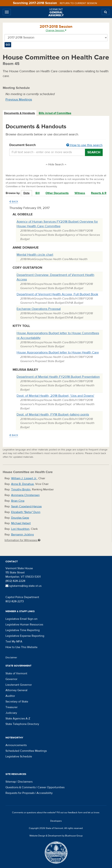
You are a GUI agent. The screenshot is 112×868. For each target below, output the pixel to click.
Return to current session (78, 3)
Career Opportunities (51, 787)
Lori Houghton (20, 529)
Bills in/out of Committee (55, 113)
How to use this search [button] (84, 145)
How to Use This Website (21, 647)
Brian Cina (18, 501)
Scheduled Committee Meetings (26, 751)
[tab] (20, 113)
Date (26, 193)
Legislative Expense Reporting (25, 636)
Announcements (16, 745)
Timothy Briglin (21, 489)
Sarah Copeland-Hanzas (26, 506)
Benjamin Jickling (22, 535)
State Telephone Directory (22, 724)
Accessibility (45, 793)
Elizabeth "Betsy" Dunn (26, 512)
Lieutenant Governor (19, 685)
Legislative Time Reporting (23, 630)
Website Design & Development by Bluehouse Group (56, 836)
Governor (11, 679)
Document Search (56, 145)
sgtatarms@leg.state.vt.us (23, 586)
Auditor (10, 696)
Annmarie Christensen (25, 495)
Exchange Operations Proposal (39, 309)
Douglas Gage (20, 518)
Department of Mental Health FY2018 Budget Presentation (58, 377)
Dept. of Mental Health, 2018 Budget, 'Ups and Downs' (55, 396)
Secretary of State (17, 702)
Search (94, 152)
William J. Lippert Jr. (24, 478)
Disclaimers (25, 782)
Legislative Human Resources (24, 625)
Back (14, 202)
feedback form (75, 813)
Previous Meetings (19, 100)
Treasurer (12, 707)
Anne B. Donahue (22, 484)
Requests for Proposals (20, 793)
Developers (56, 821)
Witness (80, 193)
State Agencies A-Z (18, 719)
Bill (38, 193)
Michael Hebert (21, 523)
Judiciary (11, 713)
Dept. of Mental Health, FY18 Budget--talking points (53, 415)
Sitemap (11, 782)
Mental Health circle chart (35, 255)
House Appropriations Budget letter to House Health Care (58, 353)
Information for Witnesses (22, 540)
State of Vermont (16, 673)
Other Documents (57, 193)
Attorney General (16, 690)
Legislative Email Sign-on (21, 619)
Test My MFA (14, 642)
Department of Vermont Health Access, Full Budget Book (57, 294)
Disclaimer (11, 658)
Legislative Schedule (19, 756)
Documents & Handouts (20, 113)
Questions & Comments (21, 787)
